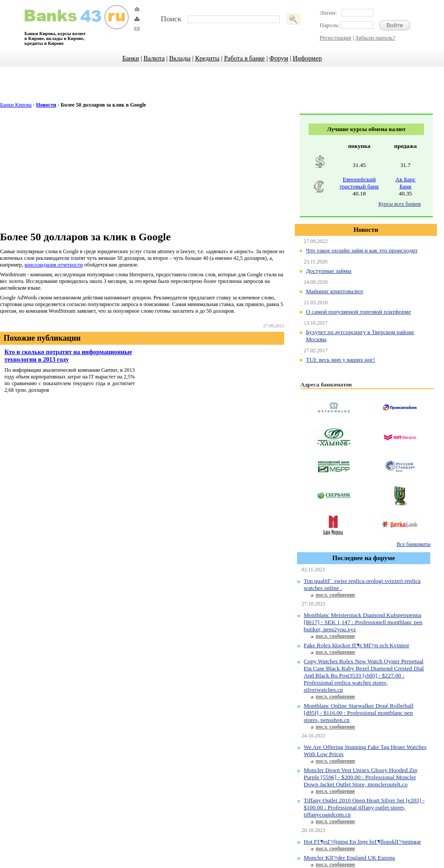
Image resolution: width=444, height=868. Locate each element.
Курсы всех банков (399, 204)
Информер (307, 58)
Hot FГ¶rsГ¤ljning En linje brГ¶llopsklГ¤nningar (362, 842)
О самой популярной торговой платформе (359, 312)
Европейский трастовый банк (359, 183)
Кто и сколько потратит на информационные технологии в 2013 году (68, 356)
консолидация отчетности (54, 265)
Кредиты (207, 58)
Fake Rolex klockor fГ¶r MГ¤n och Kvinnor (357, 645)
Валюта (154, 58)
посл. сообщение (335, 595)
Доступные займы (329, 271)
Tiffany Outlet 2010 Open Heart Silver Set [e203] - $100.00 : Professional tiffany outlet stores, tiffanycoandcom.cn (364, 807)
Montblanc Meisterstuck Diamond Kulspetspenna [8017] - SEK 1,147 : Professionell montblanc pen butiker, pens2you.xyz (363, 622)
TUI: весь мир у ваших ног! (341, 360)
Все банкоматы (413, 544)
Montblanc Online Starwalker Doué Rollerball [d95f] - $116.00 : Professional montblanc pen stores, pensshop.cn (359, 713)
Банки (131, 58)
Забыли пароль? (375, 38)
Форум (279, 58)
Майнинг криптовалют (335, 291)
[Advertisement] (222, 89)
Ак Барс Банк (405, 183)
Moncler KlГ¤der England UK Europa (349, 858)
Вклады (180, 58)
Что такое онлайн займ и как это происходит (362, 250)
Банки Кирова (16, 105)
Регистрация (335, 38)
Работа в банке (245, 58)
